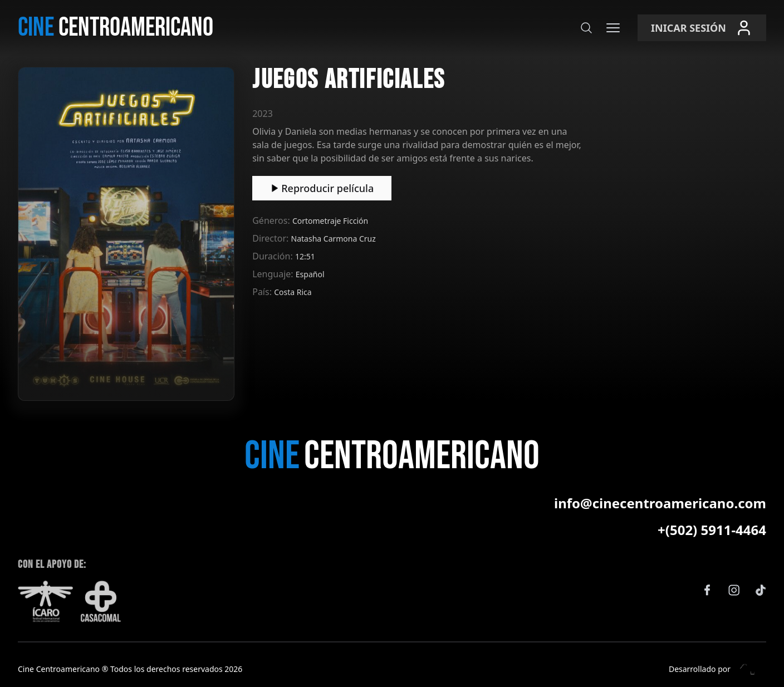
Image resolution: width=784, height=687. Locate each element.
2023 (263, 114)
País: (263, 292)
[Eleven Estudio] (748, 669)
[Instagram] (734, 590)
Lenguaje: (274, 274)
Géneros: (272, 220)
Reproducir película (322, 188)
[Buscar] (586, 28)
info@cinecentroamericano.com (660, 503)
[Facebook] (707, 590)
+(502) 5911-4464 (712, 530)
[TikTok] (761, 590)
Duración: (274, 256)
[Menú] (613, 28)
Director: (271, 238)
